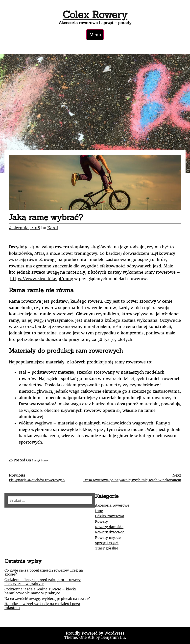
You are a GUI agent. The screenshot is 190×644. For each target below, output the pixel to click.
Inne (99, 511)
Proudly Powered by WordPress (95, 633)
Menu (95, 35)
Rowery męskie (108, 538)
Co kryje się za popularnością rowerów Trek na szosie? (44, 572)
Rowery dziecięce (110, 532)
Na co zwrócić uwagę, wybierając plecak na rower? (47, 599)
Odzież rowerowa (110, 516)
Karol (53, 228)
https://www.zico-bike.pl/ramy (42, 279)
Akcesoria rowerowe (112, 505)
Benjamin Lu (113, 637)
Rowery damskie (109, 527)
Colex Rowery (95, 15)
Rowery (101, 521)
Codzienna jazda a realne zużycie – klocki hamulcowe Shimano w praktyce (40, 591)
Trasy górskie (107, 548)
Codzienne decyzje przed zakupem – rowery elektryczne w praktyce (43, 582)
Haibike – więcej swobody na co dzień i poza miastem (42, 606)
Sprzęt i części (41, 461)
